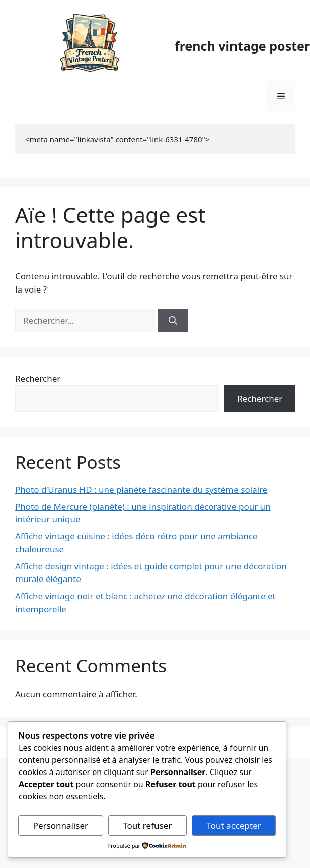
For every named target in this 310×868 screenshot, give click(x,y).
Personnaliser (61, 826)
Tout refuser (147, 826)
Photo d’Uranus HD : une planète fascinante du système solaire (141, 489)
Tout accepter (234, 826)
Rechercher (38, 379)
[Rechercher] (173, 321)
